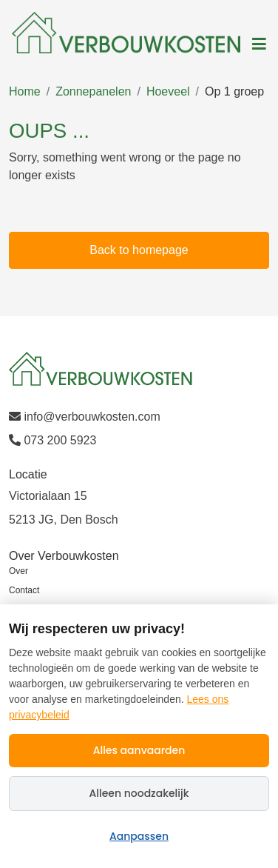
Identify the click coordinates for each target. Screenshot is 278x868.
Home (25, 91)
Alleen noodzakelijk (139, 793)
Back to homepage (139, 250)
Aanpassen (139, 836)
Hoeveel (168, 91)
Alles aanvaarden (139, 750)
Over (18, 571)
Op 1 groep (234, 91)
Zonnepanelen (93, 91)
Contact (24, 590)
